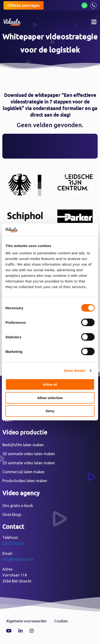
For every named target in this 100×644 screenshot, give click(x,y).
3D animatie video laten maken (29, 454)
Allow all (50, 384)
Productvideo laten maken (25, 481)
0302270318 (13, 544)
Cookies (61, 621)
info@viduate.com (18, 559)
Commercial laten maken (23, 472)
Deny (50, 411)
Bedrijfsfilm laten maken (23, 445)
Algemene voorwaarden (26, 621)
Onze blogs (12, 514)
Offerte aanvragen (24, 5)
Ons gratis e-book (18, 506)
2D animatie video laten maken (29, 463)
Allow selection (50, 398)
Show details (75, 371)
